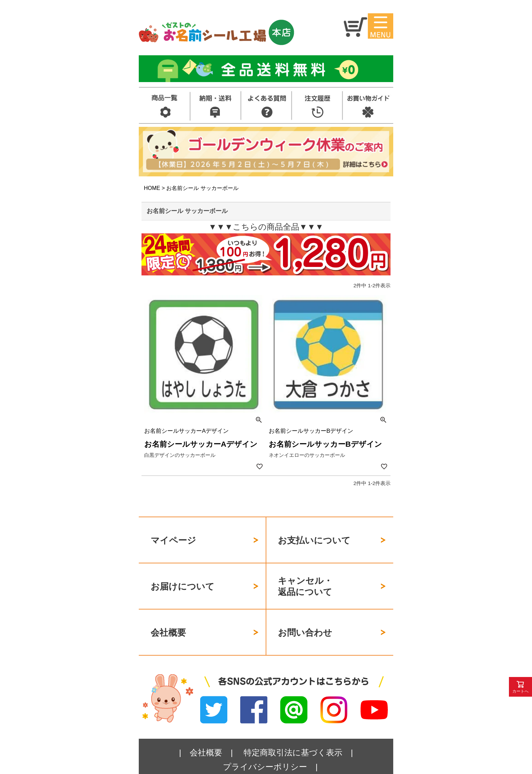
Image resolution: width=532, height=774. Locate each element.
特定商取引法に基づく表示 (293, 729)
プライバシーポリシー (265, 743)
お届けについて (183, 574)
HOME (152, 188)
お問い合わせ (305, 613)
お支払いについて (314, 536)
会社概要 (168, 613)
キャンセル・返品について (305, 574)
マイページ (173, 536)
